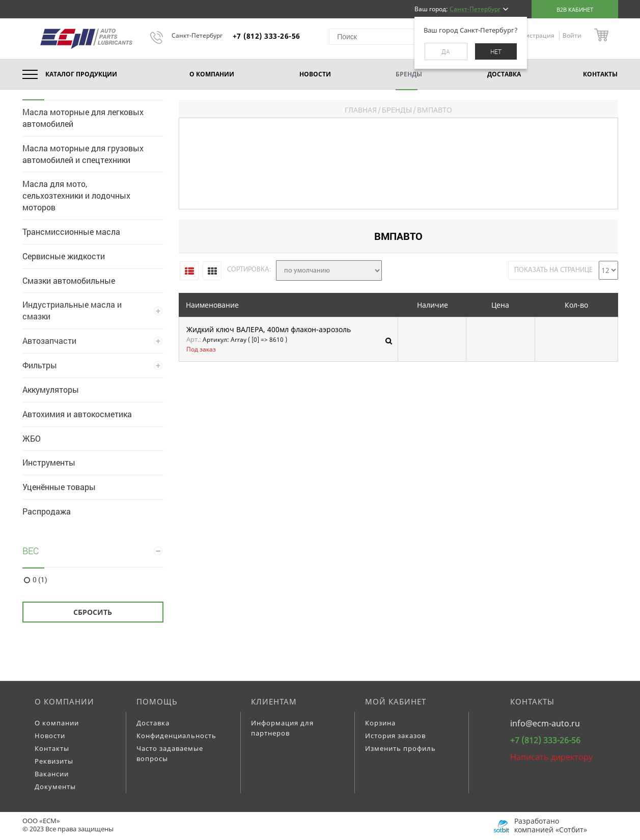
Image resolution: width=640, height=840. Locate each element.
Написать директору (551, 757)
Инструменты (49, 462)
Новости (50, 736)
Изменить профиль (400, 748)
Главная (361, 110)
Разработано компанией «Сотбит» (551, 825)
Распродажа (47, 511)
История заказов (395, 736)
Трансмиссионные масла (71, 232)
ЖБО (32, 438)
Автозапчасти (49, 341)
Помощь (157, 701)
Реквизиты (54, 761)
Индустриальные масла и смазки (72, 310)
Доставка (153, 723)
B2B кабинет (575, 9)
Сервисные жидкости (64, 256)
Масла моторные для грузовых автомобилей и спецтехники (83, 154)
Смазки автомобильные (69, 280)
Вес (31, 551)
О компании (64, 701)
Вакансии (52, 774)
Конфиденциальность (176, 736)
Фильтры (40, 365)
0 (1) (40, 580)
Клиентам (274, 701)
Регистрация (536, 35)
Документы (55, 787)
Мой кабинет (396, 701)
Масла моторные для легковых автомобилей (83, 118)
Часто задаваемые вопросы (170, 753)
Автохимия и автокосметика (77, 414)
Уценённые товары (59, 487)
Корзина (380, 723)
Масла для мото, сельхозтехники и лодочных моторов (76, 195)
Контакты (52, 748)
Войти (572, 35)
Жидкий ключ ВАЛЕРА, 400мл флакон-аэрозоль (269, 330)
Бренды (397, 110)
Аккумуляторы (51, 389)
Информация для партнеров (282, 728)
